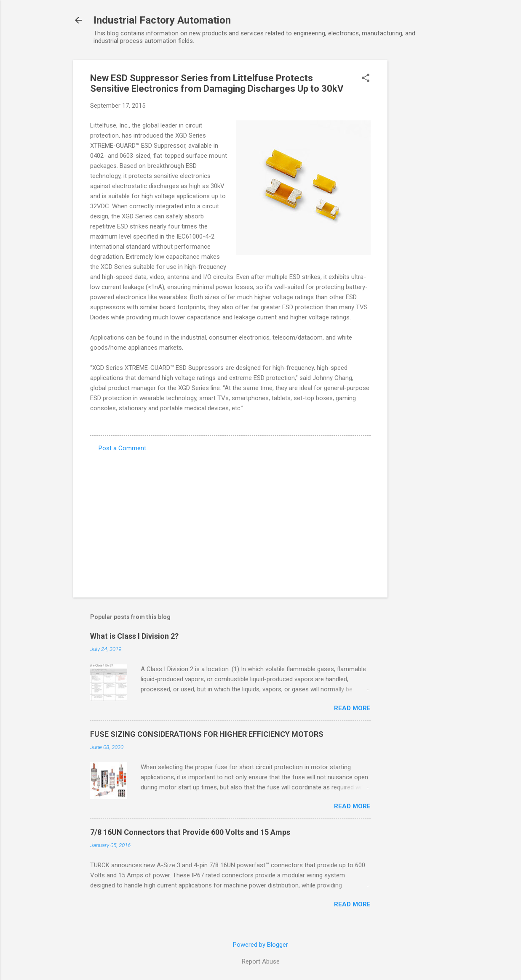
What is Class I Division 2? (134, 636)
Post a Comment (122, 448)
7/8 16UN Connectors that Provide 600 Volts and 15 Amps (190, 832)
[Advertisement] (421, 186)
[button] (366, 79)
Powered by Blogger (260, 945)
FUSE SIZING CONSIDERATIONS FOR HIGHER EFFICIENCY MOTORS (207, 734)
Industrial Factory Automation (162, 20)
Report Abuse (261, 961)
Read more (352, 708)
